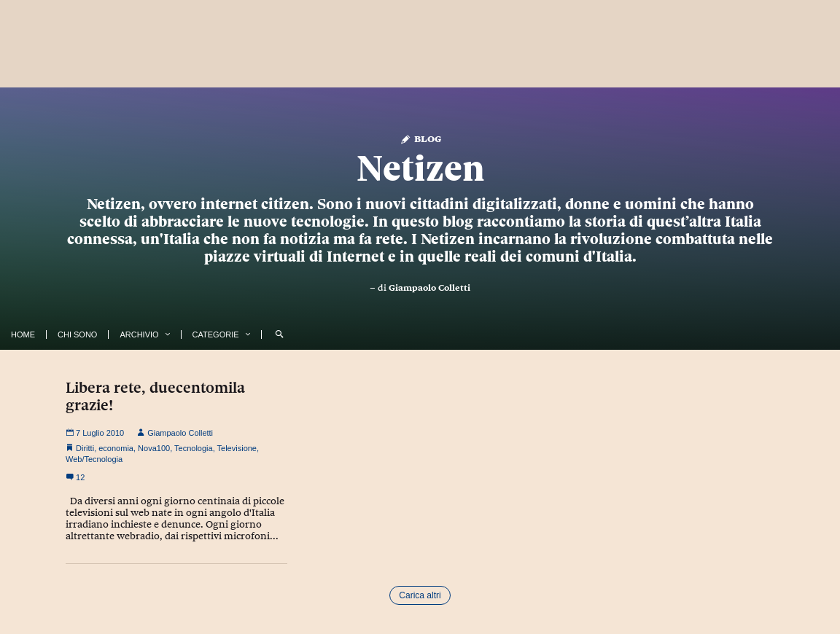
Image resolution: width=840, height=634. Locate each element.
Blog (420, 138)
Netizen (420, 168)
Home (23, 334)
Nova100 (154, 448)
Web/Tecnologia (94, 459)
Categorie (216, 334)
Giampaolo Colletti (429, 288)
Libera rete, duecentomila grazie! (155, 396)
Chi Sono (77, 334)
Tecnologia (194, 448)
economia (116, 448)
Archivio (139, 334)
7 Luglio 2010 (95, 433)
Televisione (237, 448)
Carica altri (420, 595)
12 (75, 477)
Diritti (85, 448)
